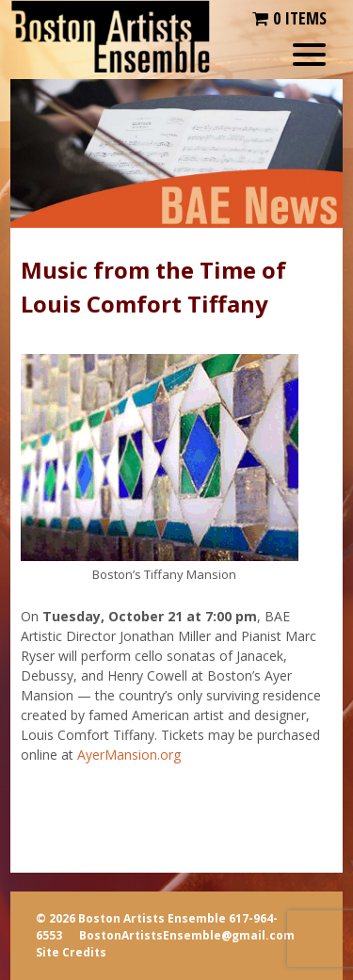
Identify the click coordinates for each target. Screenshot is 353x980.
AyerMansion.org (129, 755)
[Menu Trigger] (309, 54)
